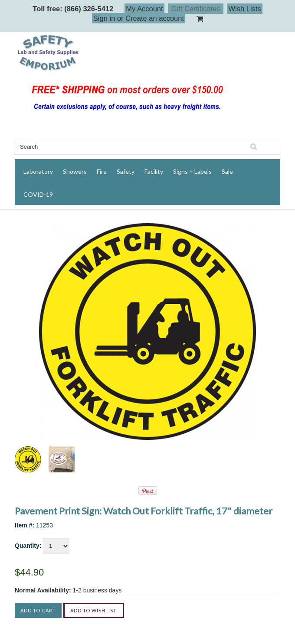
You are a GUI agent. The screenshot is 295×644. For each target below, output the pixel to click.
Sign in (104, 18)
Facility (154, 171)
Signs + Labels (192, 171)
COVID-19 (38, 194)
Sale (227, 171)
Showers (75, 171)
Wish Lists (245, 9)
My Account (144, 9)
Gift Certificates (196, 9)
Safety (126, 171)
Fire (102, 171)
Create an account (155, 18)
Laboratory (38, 171)
